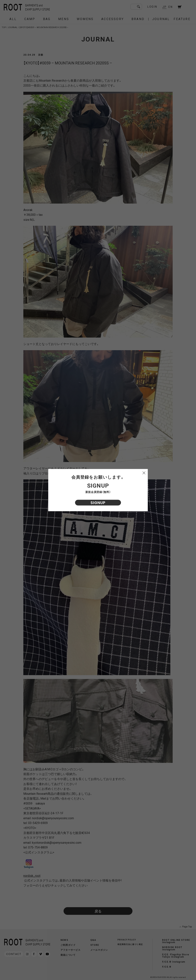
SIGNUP (98, 503)
